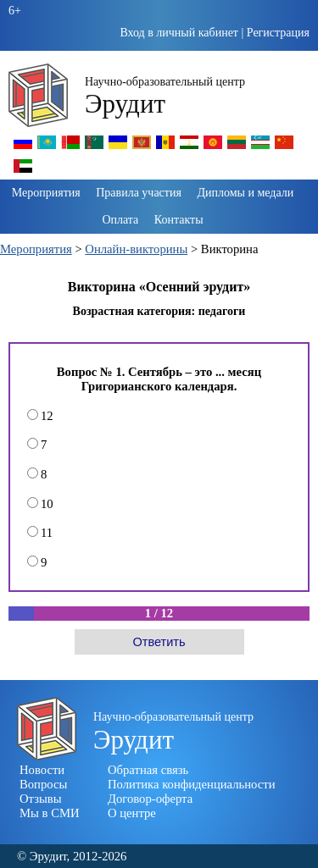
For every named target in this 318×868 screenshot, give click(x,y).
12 (40, 416)
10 (40, 504)
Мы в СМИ (50, 813)
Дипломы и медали (245, 193)
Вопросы (43, 784)
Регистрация (278, 33)
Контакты (179, 220)
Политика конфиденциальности (192, 784)
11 (40, 533)
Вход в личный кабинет (179, 33)
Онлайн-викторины (136, 249)
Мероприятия (46, 193)
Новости (42, 770)
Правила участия (139, 193)
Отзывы (41, 799)
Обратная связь (148, 770)
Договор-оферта (150, 799)
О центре (132, 813)
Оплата (120, 220)
